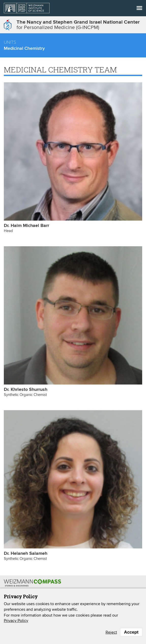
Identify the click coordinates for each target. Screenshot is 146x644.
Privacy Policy (16, 621)
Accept (131, 632)
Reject (111, 632)
